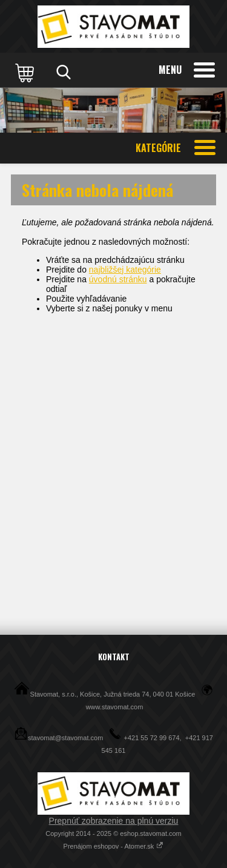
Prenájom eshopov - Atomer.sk (114, 846)
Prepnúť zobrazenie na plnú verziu (114, 821)
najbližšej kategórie (125, 270)
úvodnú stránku (118, 279)
